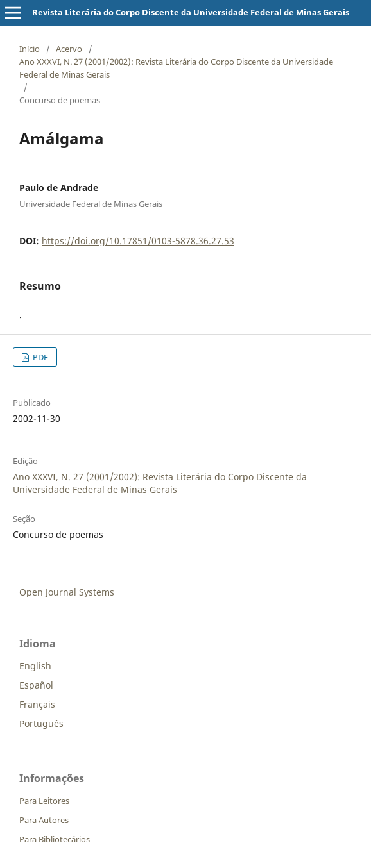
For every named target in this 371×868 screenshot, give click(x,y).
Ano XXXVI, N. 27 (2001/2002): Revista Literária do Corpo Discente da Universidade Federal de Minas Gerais (176, 68)
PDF (39, 357)
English (35, 666)
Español (36, 685)
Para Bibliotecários (55, 839)
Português (41, 723)
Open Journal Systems (67, 592)
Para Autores (44, 820)
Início (30, 49)
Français (37, 704)
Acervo (69, 49)
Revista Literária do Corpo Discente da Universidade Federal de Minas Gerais (191, 12)
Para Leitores (44, 801)
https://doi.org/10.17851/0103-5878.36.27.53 (138, 241)
